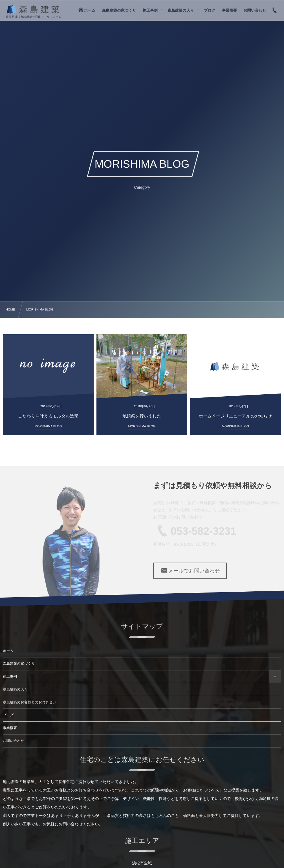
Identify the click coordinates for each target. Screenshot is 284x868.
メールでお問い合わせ (190, 571)
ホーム (8, 651)
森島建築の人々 (15, 689)
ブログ (8, 715)
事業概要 (10, 728)
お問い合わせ (14, 741)
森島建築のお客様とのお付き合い (30, 702)
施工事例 (10, 677)
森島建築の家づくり (19, 664)
